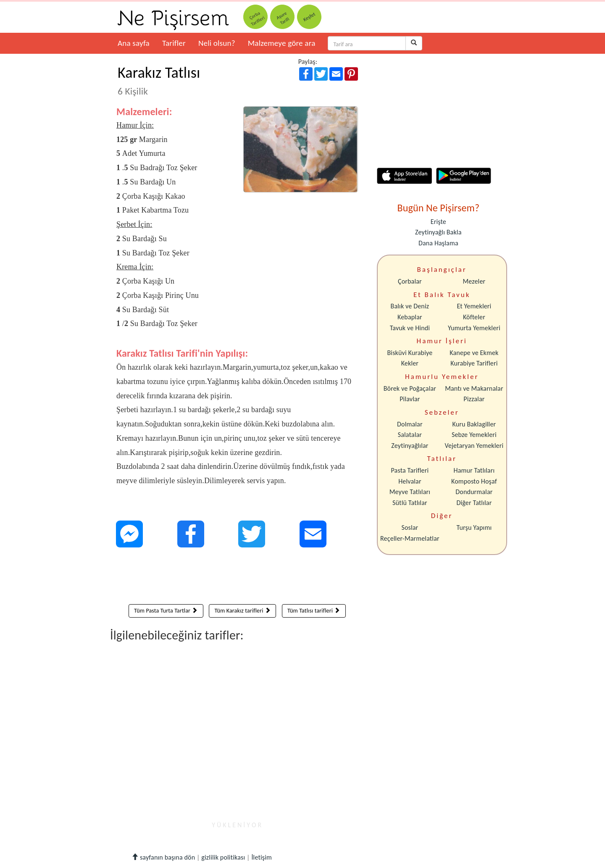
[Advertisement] (237, 578)
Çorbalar (410, 281)
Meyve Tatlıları (410, 492)
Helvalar (410, 481)
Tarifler (174, 43)
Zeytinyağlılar (410, 446)
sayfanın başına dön (163, 857)
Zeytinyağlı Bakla (438, 232)
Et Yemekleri (474, 306)
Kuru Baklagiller (474, 424)
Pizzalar (474, 399)
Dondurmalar (474, 492)
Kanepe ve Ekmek (474, 353)
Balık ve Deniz (410, 306)
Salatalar (410, 435)
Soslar (410, 527)
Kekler (410, 363)
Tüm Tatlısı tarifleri (314, 611)
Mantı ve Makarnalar (474, 388)
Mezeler (474, 281)
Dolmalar (410, 424)
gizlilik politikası (223, 857)
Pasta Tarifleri (410, 470)
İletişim (262, 857)
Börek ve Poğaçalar (410, 388)
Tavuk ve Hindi (410, 328)
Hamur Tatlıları (474, 470)
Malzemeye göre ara (282, 43)
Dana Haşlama (438, 243)
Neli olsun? (217, 43)
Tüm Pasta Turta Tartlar (166, 611)
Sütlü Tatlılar (410, 503)
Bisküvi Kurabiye (410, 353)
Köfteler (474, 317)
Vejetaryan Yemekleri (474, 446)
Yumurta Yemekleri (474, 328)
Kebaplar (410, 317)
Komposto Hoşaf (474, 481)
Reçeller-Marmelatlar (410, 538)
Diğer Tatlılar (474, 503)
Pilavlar (410, 399)
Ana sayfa (134, 43)
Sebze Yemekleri (474, 435)
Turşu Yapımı (474, 527)
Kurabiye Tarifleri (474, 363)
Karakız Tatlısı (159, 80)
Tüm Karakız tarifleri (242, 611)
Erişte (438, 222)
